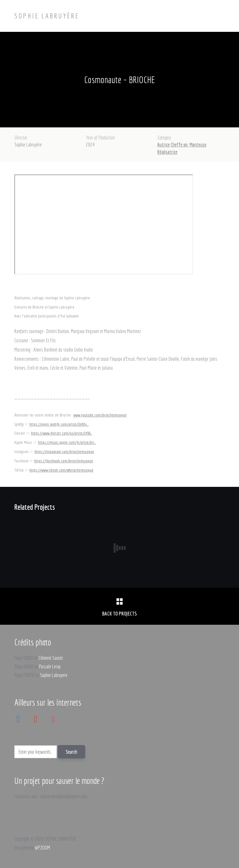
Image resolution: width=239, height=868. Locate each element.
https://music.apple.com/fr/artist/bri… (67, 442)
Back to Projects (119, 613)
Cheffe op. (180, 145)
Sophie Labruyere (54, 675)
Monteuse (198, 145)
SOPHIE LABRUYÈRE (47, 16)
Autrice (164, 145)
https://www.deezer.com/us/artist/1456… (62, 433)
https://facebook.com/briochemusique (64, 461)
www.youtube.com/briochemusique (100, 415)
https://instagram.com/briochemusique (64, 452)
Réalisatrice (167, 152)
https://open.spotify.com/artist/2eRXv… (59, 424)
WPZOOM (42, 848)
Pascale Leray (50, 666)
